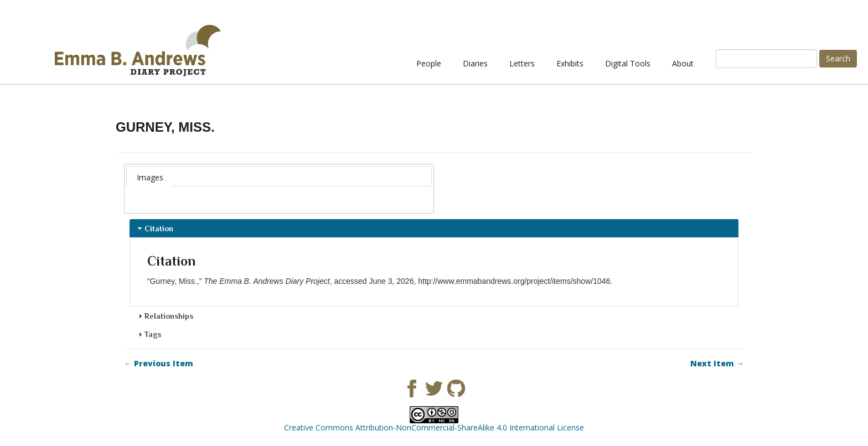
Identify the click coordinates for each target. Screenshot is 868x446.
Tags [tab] (148, 334)
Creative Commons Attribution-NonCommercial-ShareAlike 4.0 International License (434, 427)
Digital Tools (628, 63)
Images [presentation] (150, 177)
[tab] (150, 178)
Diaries (475, 63)
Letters (522, 63)
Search (838, 58)
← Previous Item (159, 364)
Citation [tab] (154, 229)
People (429, 63)
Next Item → (717, 364)
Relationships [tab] (164, 316)
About (683, 63)
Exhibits (570, 63)
